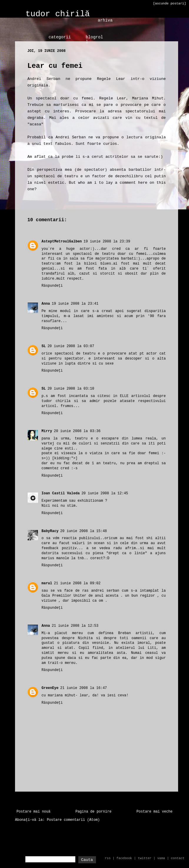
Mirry (47, 431)
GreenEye (50, 688)
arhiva (105, 20)
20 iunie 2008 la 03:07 (71, 346)
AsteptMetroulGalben (62, 242)
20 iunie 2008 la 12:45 (105, 493)
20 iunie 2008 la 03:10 (71, 389)
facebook (124, 858)
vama (161, 858)
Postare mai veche (155, 812)
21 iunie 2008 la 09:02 (77, 583)
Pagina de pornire (93, 812)
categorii (60, 37)
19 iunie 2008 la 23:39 (107, 242)
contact (178, 858)
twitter (145, 858)
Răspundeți (52, 286)
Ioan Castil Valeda (61, 493)
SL (44, 346)
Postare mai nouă (33, 812)
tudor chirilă (58, 14)
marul (47, 583)
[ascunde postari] (170, 4)
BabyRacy (50, 531)
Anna (46, 304)
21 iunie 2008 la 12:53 (75, 626)
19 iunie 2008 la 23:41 (75, 304)
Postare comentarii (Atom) (73, 820)
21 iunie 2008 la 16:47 (84, 688)
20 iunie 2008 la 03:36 (77, 431)
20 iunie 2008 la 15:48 (84, 531)
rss (108, 858)
